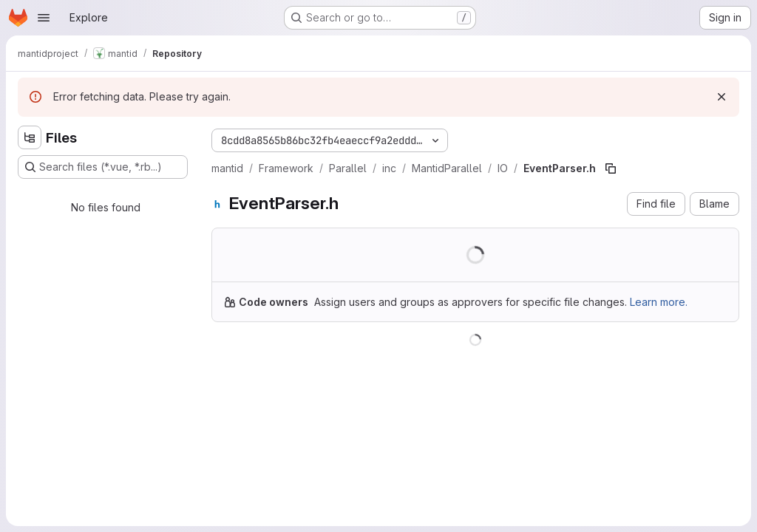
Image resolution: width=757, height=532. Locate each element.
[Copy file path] (611, 168)
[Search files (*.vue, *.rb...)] (103, 167)
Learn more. (659, 302)
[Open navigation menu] (44, 18)
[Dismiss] (722, 97)
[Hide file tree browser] (30, 137)
